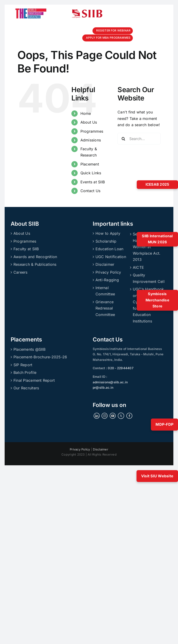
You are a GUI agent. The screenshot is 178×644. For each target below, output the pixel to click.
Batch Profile (25, 372)
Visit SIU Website (157, 476)
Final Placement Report (34, 380)
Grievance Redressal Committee (105, 308)
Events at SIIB (93, 182)
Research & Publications (35, 264)
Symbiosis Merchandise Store (157, 300)
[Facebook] (129, 416)
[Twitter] (121, 416)
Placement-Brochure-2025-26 (40, 357)
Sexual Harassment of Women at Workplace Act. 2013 (147, 247)
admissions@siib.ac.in (110, 382)
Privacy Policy (108, 272)
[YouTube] (113, 416)
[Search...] (139, 139)
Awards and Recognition (35, 257)
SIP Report (23, 365)
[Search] (123, 139)
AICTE (138, 267)
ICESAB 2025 (157, 184)
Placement (90, 164)
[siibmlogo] (87, 11)
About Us (89, 122)
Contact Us (90, 191)
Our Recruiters (26, 388)
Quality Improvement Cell (149, 278)
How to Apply (108, 233)
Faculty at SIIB (26, 249)
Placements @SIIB (29, 349)
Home (86, 113)
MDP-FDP (164, 424)
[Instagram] (105, 416)
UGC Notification (111, 257)
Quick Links (91, 173)
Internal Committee (105, 291)
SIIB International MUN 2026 (157, 239)
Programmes (92, 131)
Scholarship (106, 241)
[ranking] (31, 6)
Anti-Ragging (107, 280)
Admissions (91, 140)
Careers (21, 272)
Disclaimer (105, 264)
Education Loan (109, 249)
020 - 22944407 (120, 368)
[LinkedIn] (97, 416)
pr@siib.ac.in (103, 388)
